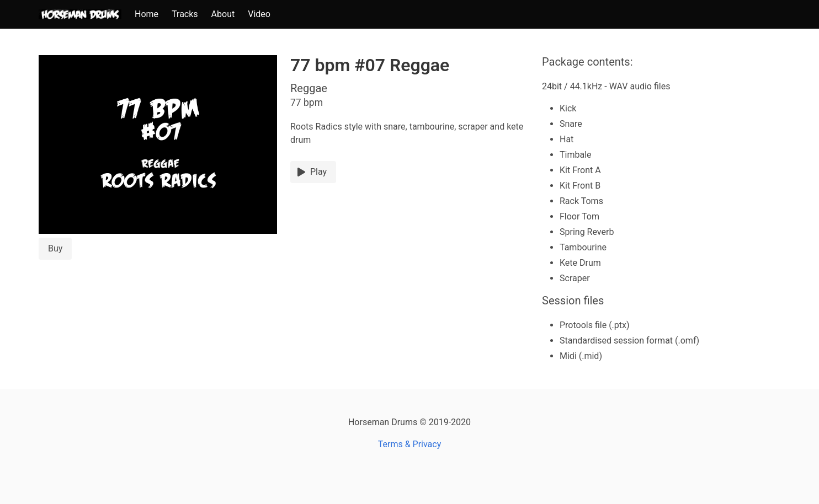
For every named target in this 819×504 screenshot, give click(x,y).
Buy (55, 248)
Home (147, 14)
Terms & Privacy (410, 444)
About (223, 14)
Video (259, 14)
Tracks (185, 14)
